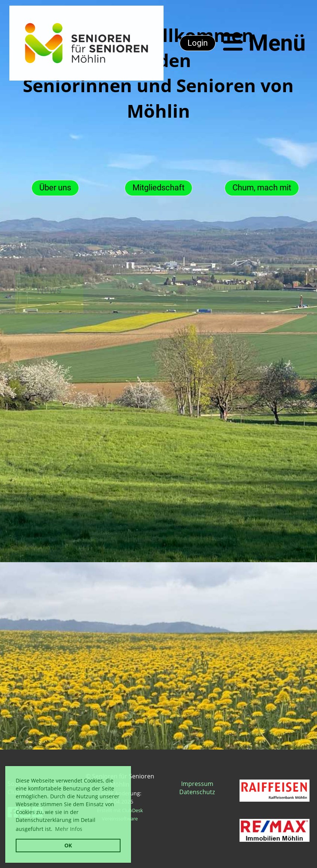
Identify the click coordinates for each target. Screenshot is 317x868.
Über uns (55, 188)
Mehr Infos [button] (69, 829)
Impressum (197, 784)
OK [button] (68, 845)
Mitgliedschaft (158, 188)
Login (198, 43)
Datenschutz (197, 792)
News (45, 290)
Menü (264, 43)
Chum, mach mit (262, 188)
